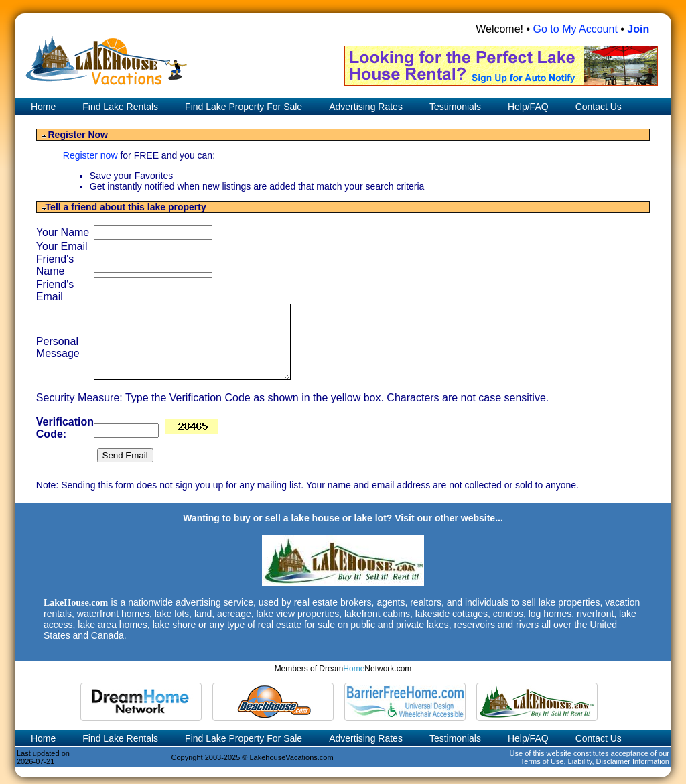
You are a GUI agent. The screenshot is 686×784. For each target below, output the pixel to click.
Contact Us (599, 107)
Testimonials (455, 107)
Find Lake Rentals (120, 107)
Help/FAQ (528, 107)
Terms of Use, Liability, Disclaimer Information (595, 761)
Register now (92, 155)
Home (42, 107)
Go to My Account (575, 29)
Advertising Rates (366, 107)
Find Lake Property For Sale (244, 107)
